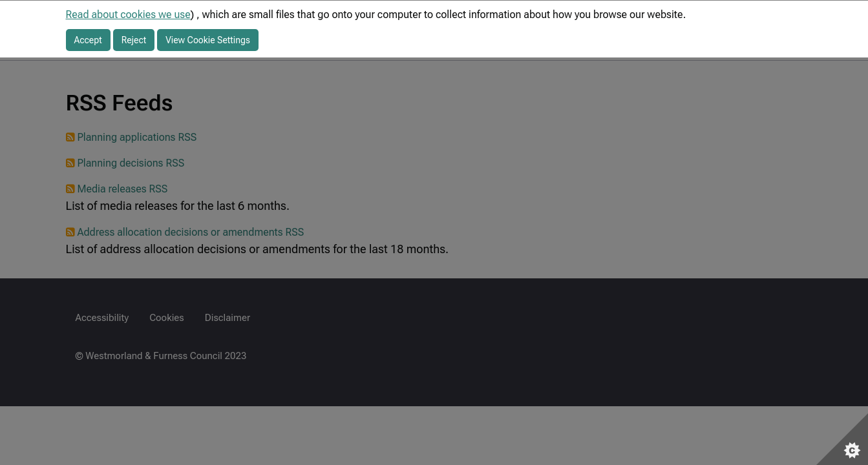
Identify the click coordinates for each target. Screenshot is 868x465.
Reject (134, 40)
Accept (88, 40)
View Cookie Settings (208, 40)
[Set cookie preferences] (842, 439)
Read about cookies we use (128, 15)
